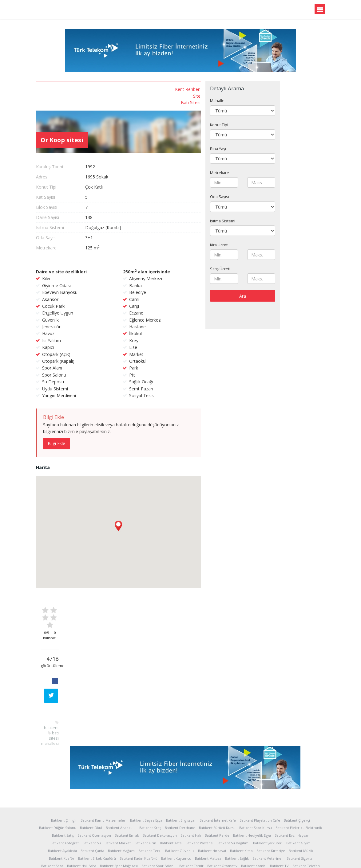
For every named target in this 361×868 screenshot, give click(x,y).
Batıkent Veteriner (268, 816)
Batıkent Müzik (301, 808)
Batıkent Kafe (171, 800)
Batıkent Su (92, 800)
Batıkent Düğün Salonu (58, 785)
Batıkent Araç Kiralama (236, 831)
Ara (292, 286)
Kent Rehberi (64, 89)
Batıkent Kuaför (62, 816)
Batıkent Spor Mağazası (119, 823)
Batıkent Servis (201, 831)
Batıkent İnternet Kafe (218, 778)
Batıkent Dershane (180, 785)
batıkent (69, 213)
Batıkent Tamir (191, 823)
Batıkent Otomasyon (94, 793)
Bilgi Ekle (106, 414)
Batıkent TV (279, 823)
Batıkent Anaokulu (121, 785)
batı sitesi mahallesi (68, 221)
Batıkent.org (66, 10)
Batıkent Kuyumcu (176, 816)
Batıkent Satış (63, 793)
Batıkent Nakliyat (172, 831)
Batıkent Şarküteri (268, 800)
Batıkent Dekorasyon (160, 793)
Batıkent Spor (52, 823)
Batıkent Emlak (127, 793)
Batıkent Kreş (150, 785)
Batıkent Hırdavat (212, 808)
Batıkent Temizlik (140, 831)
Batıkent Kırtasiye (271, 808)
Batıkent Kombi (254, 823)
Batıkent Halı (191, 793)
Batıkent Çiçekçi (297, 778)
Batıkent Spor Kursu (256, 785)
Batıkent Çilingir (64, 778)
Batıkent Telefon (306, 823)
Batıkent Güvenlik (180, 808)
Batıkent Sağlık (237, 816)
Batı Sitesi (67, 102)
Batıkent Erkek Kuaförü (97, 816)
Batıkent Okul (91, 785)
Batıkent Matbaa (208, 816)
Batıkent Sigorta (300, 816)
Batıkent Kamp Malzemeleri (103, 778)
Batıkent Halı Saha (82, 823)
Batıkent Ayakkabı (62, 808)
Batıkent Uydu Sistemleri (102, 831)
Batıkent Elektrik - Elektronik (299, 785)
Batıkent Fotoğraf (65, 800)
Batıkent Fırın (145, 800)
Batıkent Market (118, 800)
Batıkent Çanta (92, 808)
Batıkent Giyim (298, 800)
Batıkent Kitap (241, 808)
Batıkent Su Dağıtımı (233, 800)
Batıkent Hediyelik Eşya (252, 793)
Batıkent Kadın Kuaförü (139, 816)
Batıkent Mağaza (121, 808)
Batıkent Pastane (199, 800)
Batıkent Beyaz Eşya (146, 778)
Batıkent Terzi (150, 808)
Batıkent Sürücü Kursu (217, 785)
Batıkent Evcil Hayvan (292, 793)
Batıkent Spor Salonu (159, 823)
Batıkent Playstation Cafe (260, 778)
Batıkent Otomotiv (222, 823)
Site (73, 96)
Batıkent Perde (217, 793)
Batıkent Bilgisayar (181, 778)
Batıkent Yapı (269, 831)
